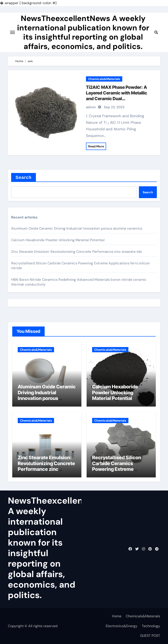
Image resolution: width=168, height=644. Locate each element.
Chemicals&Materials (104, 79)
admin (91, 107)
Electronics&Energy (122, 626)
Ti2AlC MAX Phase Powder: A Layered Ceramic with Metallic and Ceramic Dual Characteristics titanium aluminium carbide (116, 99)
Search (24, 177)
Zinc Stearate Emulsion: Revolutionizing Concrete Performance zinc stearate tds (77, 252)
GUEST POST (150, 636)
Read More (96, 146)
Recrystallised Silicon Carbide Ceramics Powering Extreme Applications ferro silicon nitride (120, 469)
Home (117, 616)
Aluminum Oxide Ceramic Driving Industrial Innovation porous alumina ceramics (77, 228)
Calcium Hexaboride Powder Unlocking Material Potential (58, 240)
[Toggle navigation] (12, 32)
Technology (151, 626)
